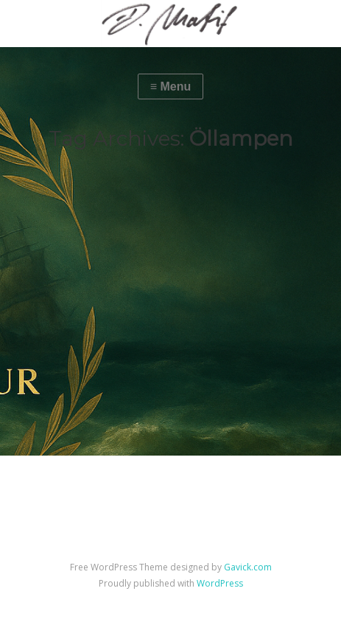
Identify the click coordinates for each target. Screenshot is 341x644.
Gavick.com (248, 567)
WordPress (220, 583)
